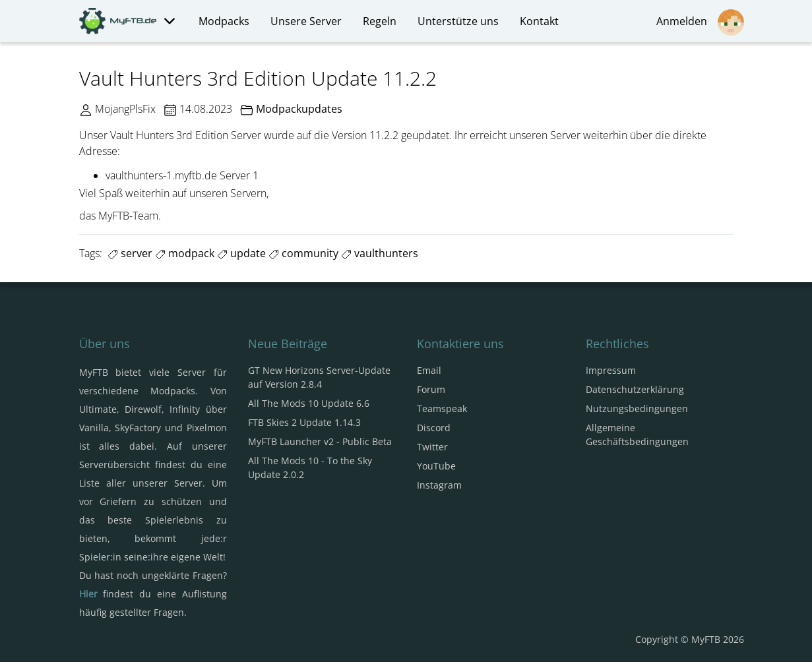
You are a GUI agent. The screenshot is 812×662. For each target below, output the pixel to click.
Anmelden (700, 22)
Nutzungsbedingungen (637, 408)
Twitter (432, 447)
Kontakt (539, 21)
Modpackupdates (299, 109)
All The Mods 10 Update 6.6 (309, 403)
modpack (185, 253)
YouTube (436, 466)
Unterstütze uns (458, 21)
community (303, 253)
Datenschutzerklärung (635, 389)
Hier (88, 594)
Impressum (611, 370)
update (241, 253)
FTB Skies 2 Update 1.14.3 (304, 422)
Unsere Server (306, 21)
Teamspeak (442, 408)
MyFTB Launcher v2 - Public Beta (320, 441)
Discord (434, 428)
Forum (431, 389)
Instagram (439, 485)
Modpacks (224, 21)
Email (429, 370)
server (130, 253)
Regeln (380, 21)
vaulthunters (380, 253)
